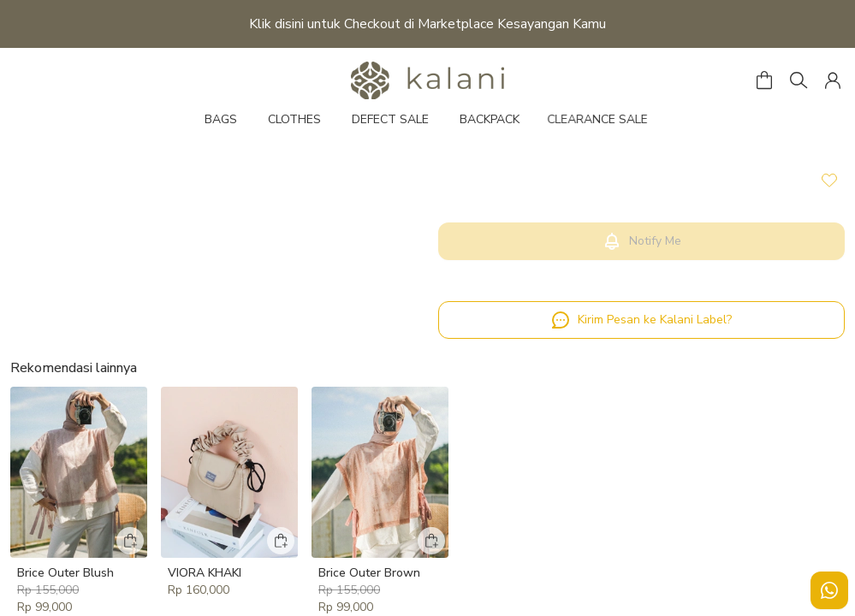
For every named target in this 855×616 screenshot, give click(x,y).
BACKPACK (490, 119)
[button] (833, 80)
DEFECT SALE (390, 119)
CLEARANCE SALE (606, 119)
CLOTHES (294, 119)
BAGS (221, 119)
